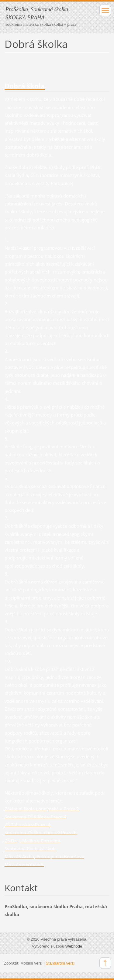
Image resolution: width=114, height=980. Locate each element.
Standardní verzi (60, 963)
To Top (105, 963)
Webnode (74, 946)
